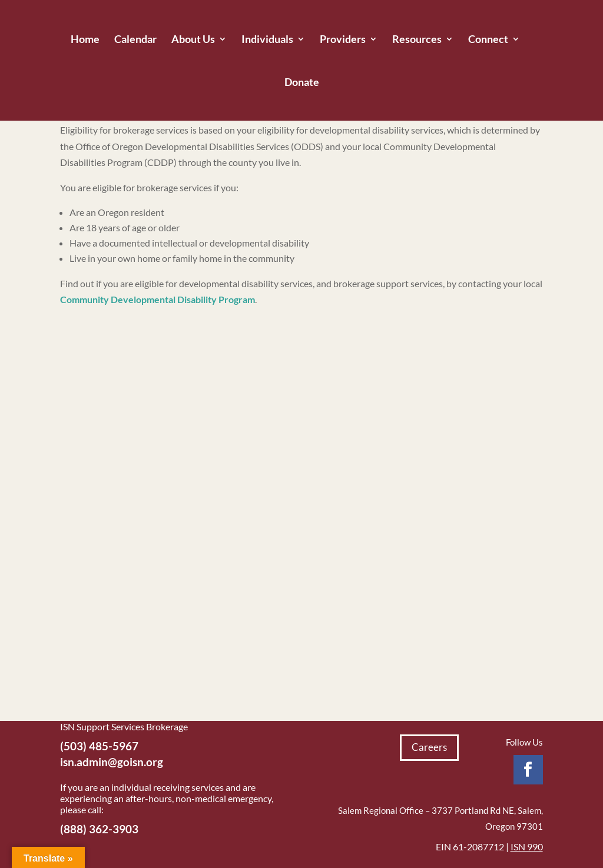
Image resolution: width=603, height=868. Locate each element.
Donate (302, 83)
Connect (488, 40)
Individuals (267, 40)
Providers (343, 40)
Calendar (135, 40)
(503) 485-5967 (99, 746)
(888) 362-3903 (99, 829)
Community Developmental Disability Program (158, 299)
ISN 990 (527, 847)
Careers (429, 747)
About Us (193, 40)
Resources (417, 40)
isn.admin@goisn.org (112, 762)
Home (85, 40)
